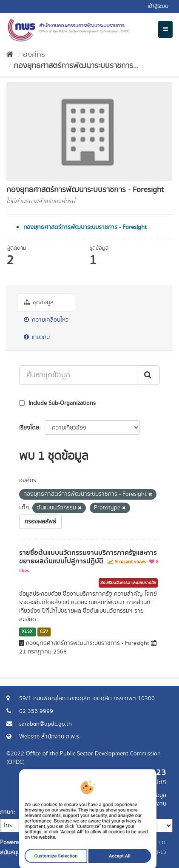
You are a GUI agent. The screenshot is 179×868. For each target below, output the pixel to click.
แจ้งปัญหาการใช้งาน (142, 804)
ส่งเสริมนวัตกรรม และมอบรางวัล (128, 583)
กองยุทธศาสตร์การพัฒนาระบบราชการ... (76, 66)
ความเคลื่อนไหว (46, 320)
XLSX (27, 632)
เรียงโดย (29, 428)
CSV (44, 632)
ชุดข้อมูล (39, 303)
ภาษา (7, 812)
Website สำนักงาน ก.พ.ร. (50, 737)
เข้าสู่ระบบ (158, 7)
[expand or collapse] (165, 29)
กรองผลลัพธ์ (40, 522)
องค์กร (34, 55)
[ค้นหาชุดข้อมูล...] (78, 375)
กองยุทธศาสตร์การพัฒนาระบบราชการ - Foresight (85, 227)
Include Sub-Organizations (57, 403)
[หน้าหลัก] (10, 55)
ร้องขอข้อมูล (151, 795)
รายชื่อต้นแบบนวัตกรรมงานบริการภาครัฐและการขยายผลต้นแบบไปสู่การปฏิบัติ (88, 557)
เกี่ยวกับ (37, 337)
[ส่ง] (148, 375)
